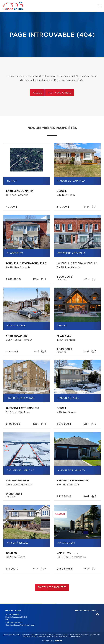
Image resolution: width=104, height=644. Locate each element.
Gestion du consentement (70, 637)
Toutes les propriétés (52, 587)
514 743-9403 (16, 622)
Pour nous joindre (60, 93)
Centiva (58, 641)
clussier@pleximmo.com (24, 625)
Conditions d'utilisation (48, 637)
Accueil (37, 93)
